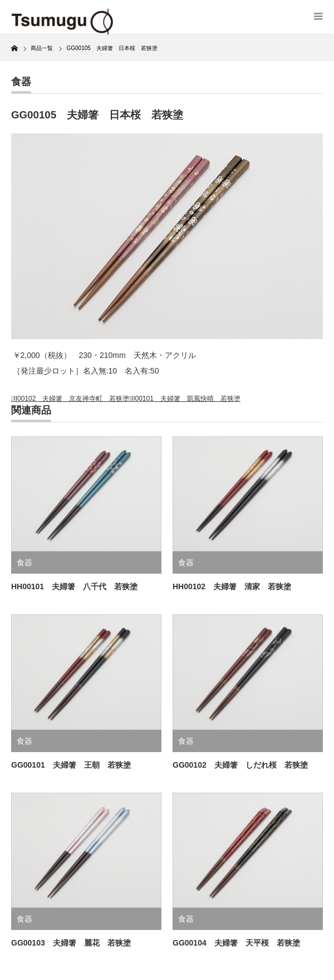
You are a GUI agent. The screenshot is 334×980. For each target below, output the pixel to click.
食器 (21, 82)
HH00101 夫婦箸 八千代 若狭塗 (74, 586)
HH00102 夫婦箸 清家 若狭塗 (232, 586)
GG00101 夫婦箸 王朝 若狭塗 (71, 765)
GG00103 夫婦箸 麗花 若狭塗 (71, 943)
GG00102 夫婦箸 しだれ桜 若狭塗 (240, 765)
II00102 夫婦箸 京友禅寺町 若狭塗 (71, 399)
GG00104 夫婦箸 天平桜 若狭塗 (236, 943)
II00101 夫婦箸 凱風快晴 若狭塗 (186, 399)
